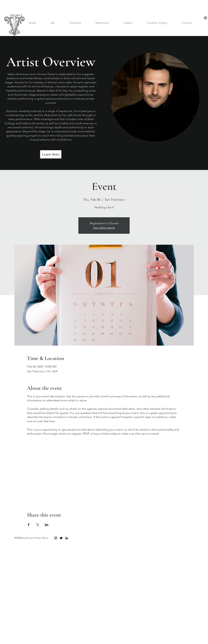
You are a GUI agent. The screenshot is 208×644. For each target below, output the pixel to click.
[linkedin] (67, 538)
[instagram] (205, 18)
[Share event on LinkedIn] (47, 525)
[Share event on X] (38, 525)
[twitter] (61, 538)
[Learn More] (51, 154)
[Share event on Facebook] (29, 525)
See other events (104, 228)
